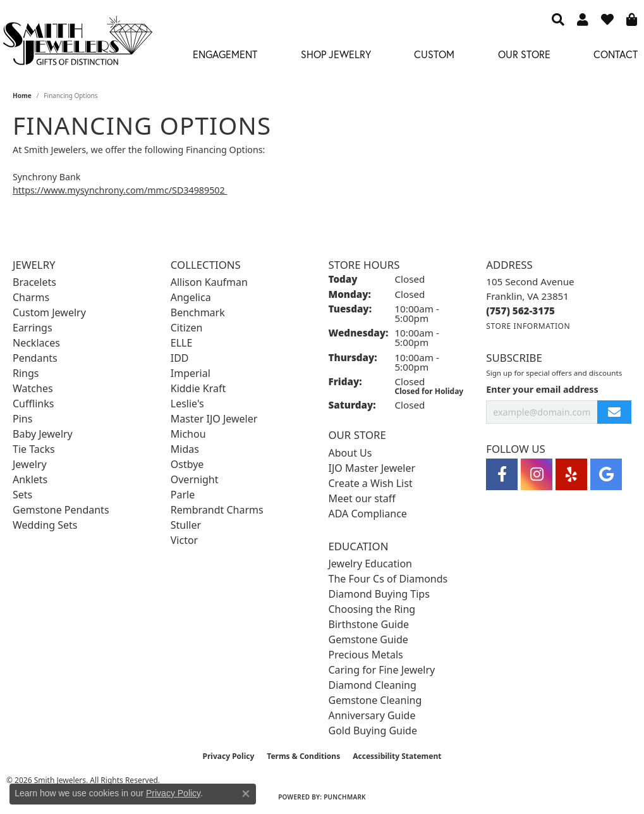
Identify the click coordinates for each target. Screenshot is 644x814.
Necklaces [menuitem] (36, 343)
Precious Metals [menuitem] (366, 655)
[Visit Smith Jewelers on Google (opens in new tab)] (606, 474)
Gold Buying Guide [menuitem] (373, 731)
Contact (616, 54)
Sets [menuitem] (22, 495)
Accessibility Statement (397, 756)
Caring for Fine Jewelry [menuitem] (382, 670)
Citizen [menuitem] (187, 328)
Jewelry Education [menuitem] (370, 564)
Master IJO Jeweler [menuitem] (214, 419)
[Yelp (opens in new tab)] (571, 474)
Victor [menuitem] (184, 540)
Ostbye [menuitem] (187, 464)
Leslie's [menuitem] (187, 404)
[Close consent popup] (246, 794)
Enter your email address (542, 389)
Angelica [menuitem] (191, 297)
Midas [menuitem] (185, 449)
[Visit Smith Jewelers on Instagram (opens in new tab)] (537, 474)
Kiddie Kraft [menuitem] (198, 388)
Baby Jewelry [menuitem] (43, 434)
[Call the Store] (520, 311)
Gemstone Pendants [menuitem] (61, 510)
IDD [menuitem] (180, 358)
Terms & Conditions (303, 756)
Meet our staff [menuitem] (362, 498)
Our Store (524, 54)
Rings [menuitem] (26, 373)
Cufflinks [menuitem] (33, 404)
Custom (434, 54)
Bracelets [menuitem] (34, 282)
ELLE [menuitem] (182, 343)
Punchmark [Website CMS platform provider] (345, 797)
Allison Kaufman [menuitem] (209, 282)
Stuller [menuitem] (186, 525)
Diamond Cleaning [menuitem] (373, 685)
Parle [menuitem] (183, 495)
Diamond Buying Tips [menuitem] (379, 594)
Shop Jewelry (336, 54)
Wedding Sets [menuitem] (45, 525)
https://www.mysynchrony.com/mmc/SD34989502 (120, 190)
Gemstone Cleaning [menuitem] (375, 700)
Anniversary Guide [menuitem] (372, 715)
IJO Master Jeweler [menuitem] (372, 468)
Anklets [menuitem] (30, 479)
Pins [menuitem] (22, 419)
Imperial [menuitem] (191, 373)
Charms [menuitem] (31, 297)
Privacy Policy (229, 756)
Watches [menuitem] (33, 388)
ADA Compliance (368, 514)
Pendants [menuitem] (35, 358)
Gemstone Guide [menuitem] (368, 639)
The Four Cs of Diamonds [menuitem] (388, 579)
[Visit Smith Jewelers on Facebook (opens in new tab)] (502, 474)
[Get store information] (528, 326)
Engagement (225, 54)
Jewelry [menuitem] (30, 464)
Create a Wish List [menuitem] (371, 483)
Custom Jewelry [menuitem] (49, 312)
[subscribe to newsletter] (614, 412)
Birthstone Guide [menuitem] (369, 624)
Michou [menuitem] (188, 434)
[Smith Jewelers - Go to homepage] (77, 44)
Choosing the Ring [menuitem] (372, 609)
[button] (558, 19)
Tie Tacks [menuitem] (34, 449)
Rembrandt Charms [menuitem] (217, 510)
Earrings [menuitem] (33, 328)
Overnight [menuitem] (195, 479)
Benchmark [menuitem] (198, 312)
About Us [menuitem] (350, 453)
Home (22, 96)
